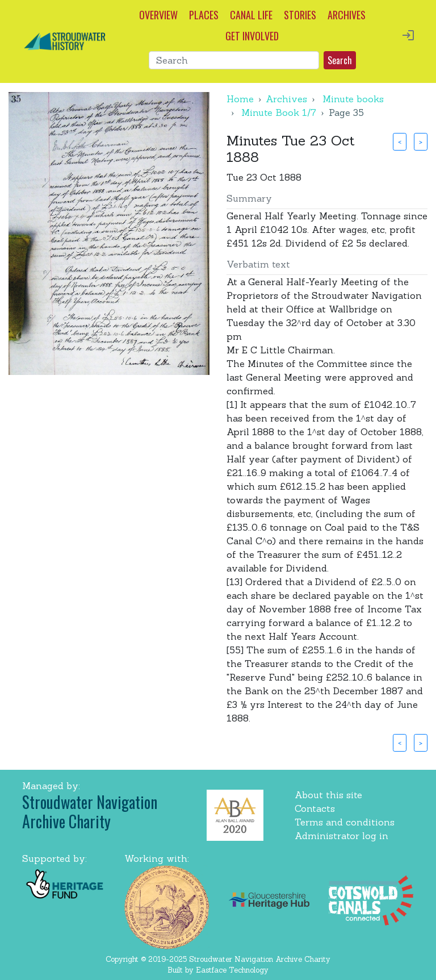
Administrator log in (341, 836)
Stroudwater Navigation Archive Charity (90, 812)
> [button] (421, 141)
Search (340, 60)
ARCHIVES (347, 15)
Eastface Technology (232, 970)
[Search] (234, 60)
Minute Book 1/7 (279, 112)
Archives (286, 99)
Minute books (353, 99)
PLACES (204, 15)
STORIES (300, 15)
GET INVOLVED (252, 36)
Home (240, 99)
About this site (328, 795)
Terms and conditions (345, 822)
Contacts (315, 808)
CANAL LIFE (251, 15)
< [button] (400, 141)
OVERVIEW (158, 15)
